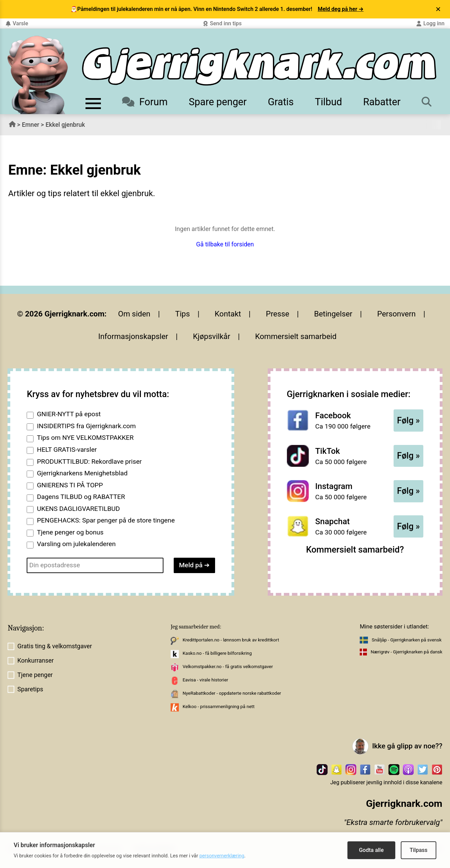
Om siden (134, 314)
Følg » (408, 421)
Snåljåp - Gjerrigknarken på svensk (407, 640)
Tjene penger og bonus (70, 532)
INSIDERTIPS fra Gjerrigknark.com (86, 426)
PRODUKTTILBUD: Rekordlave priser (89, 462)
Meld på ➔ (194, 565)
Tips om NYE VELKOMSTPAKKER (85, 438)
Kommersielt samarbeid (296, 336)
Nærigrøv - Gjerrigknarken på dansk (407, 652)
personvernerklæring (222, 856)
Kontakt (228, 314)
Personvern (396, 314)
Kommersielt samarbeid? (355, 550)
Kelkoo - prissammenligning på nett (219, 707)
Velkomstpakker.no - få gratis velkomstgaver (228, 667)
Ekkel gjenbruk (65, 125)
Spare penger (218, 102)
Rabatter (382, 102)
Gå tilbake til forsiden (225, 244)
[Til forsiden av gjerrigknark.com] (38, 75)
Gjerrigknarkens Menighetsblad (82, 473)
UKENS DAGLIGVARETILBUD (78, 509)
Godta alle (371, 850)
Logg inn (430, 23)
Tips (182, 314)
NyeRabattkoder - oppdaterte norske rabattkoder (232, 693)
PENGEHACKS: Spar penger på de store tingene (106, 520)
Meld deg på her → (341, 9)
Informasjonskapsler (133, 336)
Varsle (17, 23)
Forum (145, 102)
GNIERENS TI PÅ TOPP (70, 485)
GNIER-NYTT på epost (69, 414)
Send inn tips (222, 23)
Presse (278, 314)
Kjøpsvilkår (211, 336)
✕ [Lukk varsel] (438, 9)
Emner (31, 125)
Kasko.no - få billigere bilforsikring (217, 653)
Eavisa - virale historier (205, 680)
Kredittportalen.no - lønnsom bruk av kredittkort (231, 640)
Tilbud (328, 102)
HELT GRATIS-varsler (67, 450)
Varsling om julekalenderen (76, 544)
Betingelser (333, 314)
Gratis (281, 102)
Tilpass (419, 850)
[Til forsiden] (259, 66)
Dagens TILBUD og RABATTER (81, 497)
